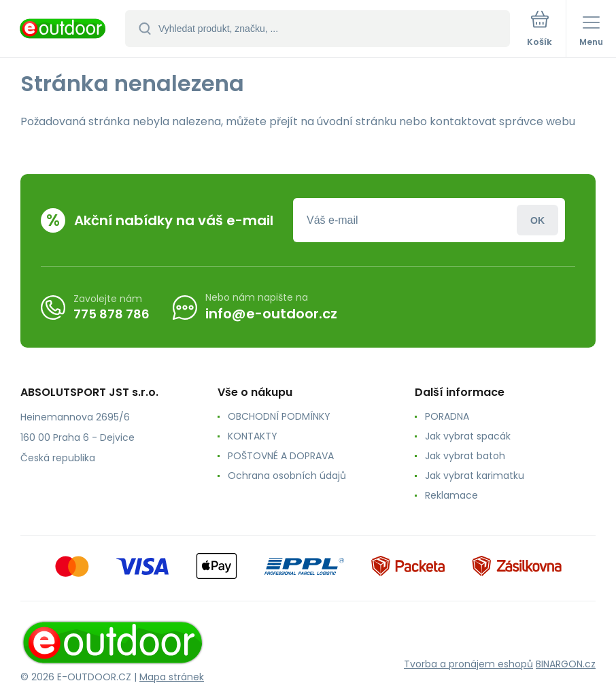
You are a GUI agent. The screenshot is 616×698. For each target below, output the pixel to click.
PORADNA (447, 416)
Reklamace (451, 495)
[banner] (63, 30)
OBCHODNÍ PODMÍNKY (279, 416)
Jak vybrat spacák (468, 436)
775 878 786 (112, 313)
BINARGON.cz (566, 664)
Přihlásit (537, 220)
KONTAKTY (253, 436)
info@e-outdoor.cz (271, 314)
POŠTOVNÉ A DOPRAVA (281, 456)
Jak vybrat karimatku (475, 476)
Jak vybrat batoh (465, 456)
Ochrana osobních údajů (287, 476)
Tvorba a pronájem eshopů (468, 664)
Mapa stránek (172, 677)
